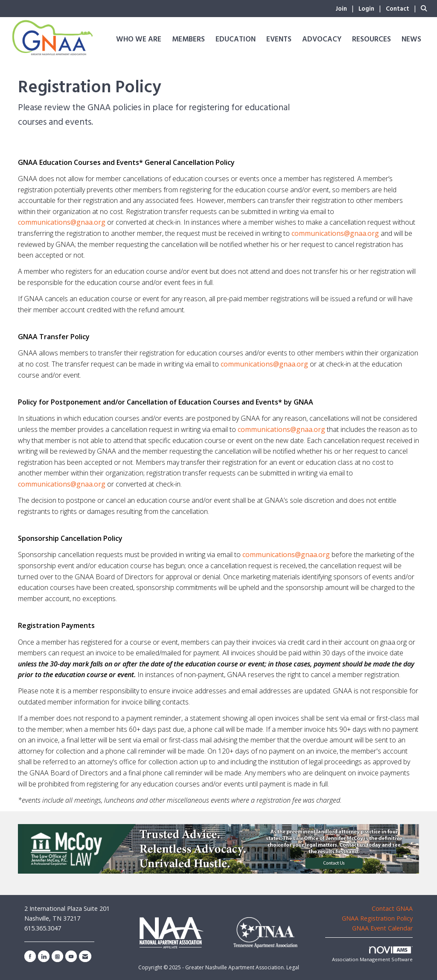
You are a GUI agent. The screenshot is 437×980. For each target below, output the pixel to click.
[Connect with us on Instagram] (57, 956)
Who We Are (139, 40)
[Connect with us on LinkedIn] (44, 956)
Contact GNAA (392, 908)
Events (279, 40)
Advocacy (322, 40)
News (411, 40)
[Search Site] (426, 8)
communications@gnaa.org (62, 222)
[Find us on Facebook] (30, 956)
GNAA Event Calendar (382, 928)
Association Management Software (372, 955)
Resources (371, 40)
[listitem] (346, 8)
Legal (293, 967)
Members (188, 40)
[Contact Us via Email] (85, 956)
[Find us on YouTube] (71, 956)
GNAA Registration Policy (377, 918)
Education (236, 40)
